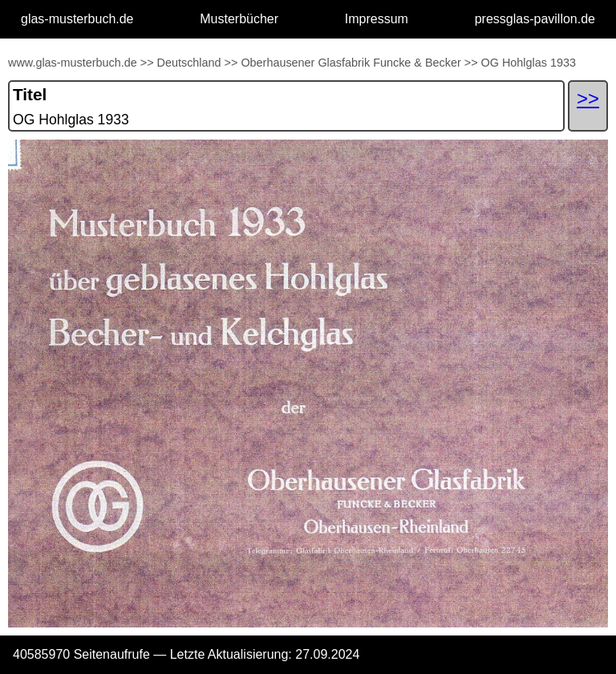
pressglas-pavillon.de (535, 19)
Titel (30, 94)
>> (147, 63)
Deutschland (189, 63)
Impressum (377, 19)
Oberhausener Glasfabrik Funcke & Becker (351, 63)
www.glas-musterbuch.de (73, 63)
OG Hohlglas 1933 (529, 63)
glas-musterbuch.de (77, 19)
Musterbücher (239, 19)
